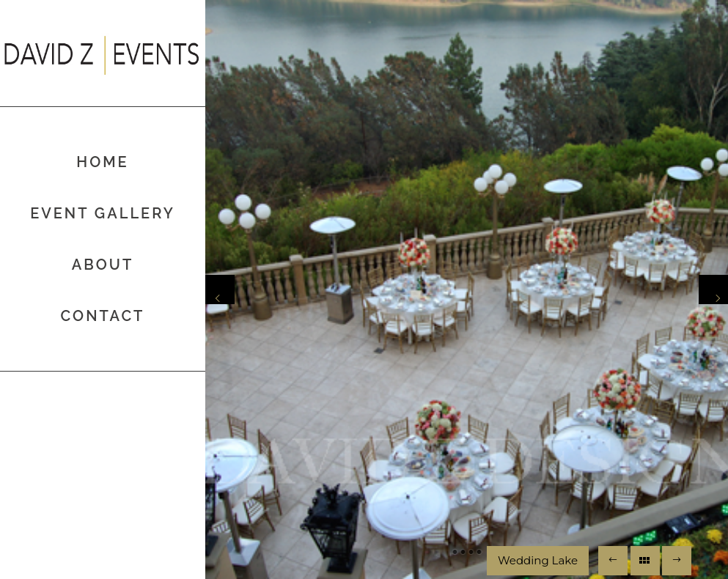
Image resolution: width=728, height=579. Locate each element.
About (103, 265)
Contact (103, 316)
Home (102, 162)
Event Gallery (103, 213)
